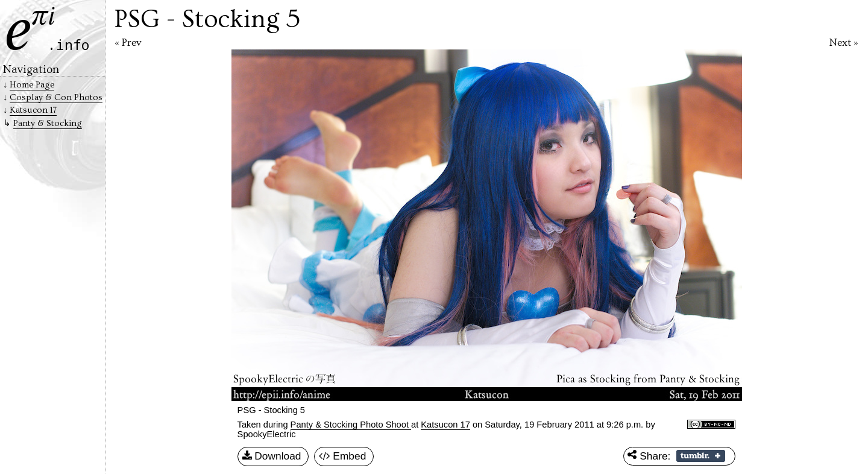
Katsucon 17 (445, 425)
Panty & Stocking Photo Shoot (351, 425)
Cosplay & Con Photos (56, 97)
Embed (343, 457)
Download (272, 457)
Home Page (32, 85)
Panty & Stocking (48, 123)
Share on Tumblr (701, 456)
